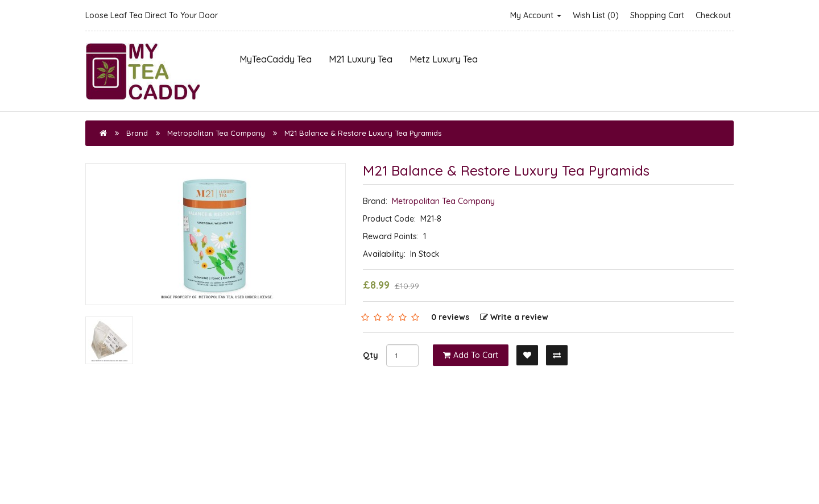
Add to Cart (471, 355)
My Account (536, 15)
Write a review (514, 317)
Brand (137, 133)
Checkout (713, 15)
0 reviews (450, 317)
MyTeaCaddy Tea (276, 59)
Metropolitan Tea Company (216, 133)
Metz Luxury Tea (444, 59)
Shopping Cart (657, 15)
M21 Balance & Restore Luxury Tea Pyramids (363, 133)
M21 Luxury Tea (361, 59)
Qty (371, 355)
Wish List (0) (596, 15)
